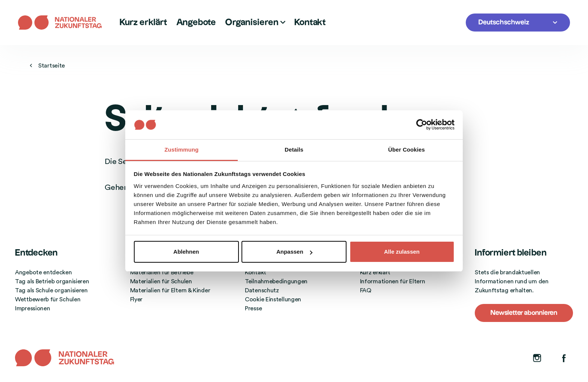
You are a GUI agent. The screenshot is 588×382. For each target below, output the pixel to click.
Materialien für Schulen (161, 281)
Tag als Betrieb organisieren (52, 281)
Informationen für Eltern (393, 281)
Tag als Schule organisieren (51, 290)
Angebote (196, 23)
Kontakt (310, 23)
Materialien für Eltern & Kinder (170, 290)
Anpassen (294, 252)
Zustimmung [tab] (182, 150)
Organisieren (255, 23)
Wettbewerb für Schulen (48, 299)
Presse (253, 308)
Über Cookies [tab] (406, 150)
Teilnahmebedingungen (276, 281)
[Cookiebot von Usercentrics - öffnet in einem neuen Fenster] (422, 125)
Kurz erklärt (143, 23)
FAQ (366, 290)
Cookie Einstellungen (273, 299)
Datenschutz (262, 290)
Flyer (136, 299)
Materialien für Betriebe (162, 272)
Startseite (47, 66)
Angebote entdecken (43, 272)
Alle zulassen (402, 252)
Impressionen (32, 308)
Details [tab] (294, 150)
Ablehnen (186, 252)
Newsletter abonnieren (524, 313)
